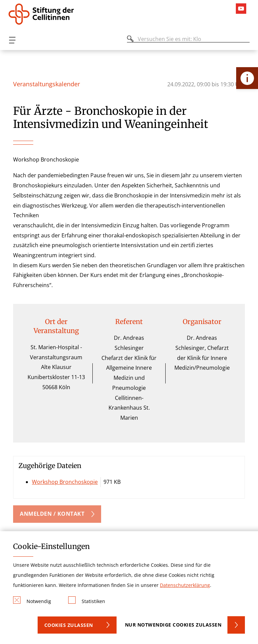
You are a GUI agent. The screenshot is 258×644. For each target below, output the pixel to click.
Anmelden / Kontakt (52, 514)
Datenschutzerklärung (185, 585)
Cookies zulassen (69, 625)
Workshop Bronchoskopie (65, 482)
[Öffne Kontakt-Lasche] (247, 78)
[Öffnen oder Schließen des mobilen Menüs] (12, 40)
